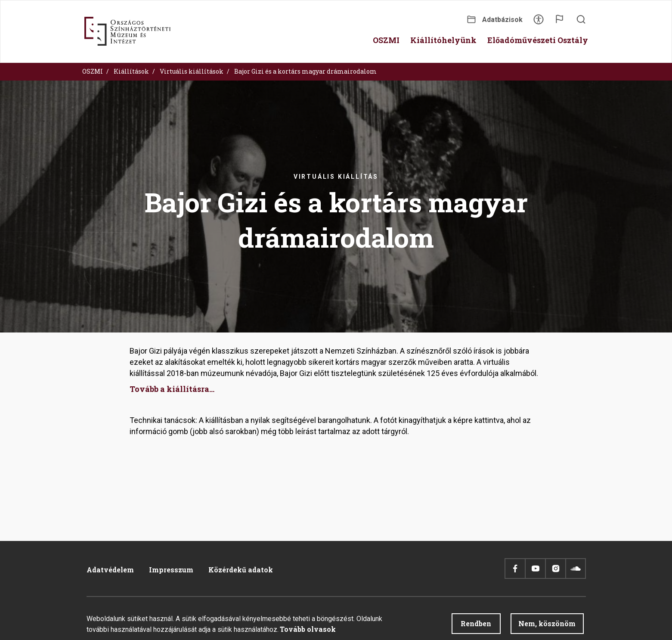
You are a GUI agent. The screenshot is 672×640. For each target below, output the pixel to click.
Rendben (476, 626)
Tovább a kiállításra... (172, 389)
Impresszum (171, 570)
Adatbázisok (502, 20)
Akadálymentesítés (539, 22)
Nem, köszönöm (547, 626)
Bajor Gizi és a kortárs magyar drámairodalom (305, 71)
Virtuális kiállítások (192, 71)
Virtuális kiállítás (336, 177)
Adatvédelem (110, 570)
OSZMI (93, 71)
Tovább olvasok (308, 631)
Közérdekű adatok (241, 570)
